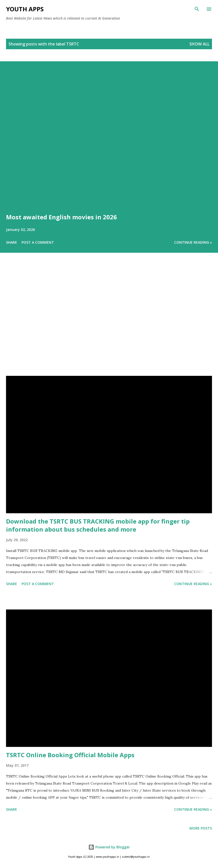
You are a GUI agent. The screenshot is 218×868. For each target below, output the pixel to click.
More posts (201, 828)
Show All (199, 44)
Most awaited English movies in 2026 (61, 217)
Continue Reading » (193, 242)
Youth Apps (25, 9)
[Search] (197, 9)
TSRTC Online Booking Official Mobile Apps (70, 755)
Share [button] (12, 242)
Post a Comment (38, 242)
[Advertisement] (109, 321)
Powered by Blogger (109, 847)
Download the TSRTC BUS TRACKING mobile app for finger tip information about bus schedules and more (98, 525)
